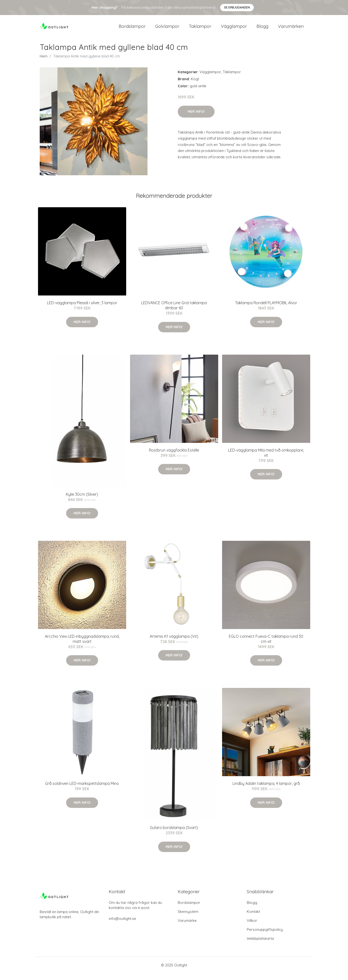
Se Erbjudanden (237, 7)
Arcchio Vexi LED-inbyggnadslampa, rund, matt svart (82, 645)
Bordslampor (132, 29)
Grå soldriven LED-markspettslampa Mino (82, 790)
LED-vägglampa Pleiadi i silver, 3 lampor (82, 309)
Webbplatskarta (260, 945)
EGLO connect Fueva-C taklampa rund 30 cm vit (266, 645)
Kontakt (253, 918)
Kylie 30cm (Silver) (82, 501)
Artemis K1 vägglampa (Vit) (174, 643)
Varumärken (291, 29)
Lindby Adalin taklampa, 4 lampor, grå (266, 790)
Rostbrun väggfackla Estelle (174, 456)
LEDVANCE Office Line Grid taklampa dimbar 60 (174, 312)
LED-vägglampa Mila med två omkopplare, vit (266, 459)
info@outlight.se (122, 925)
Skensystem (188, 918)
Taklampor (200, 29)
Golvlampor (167, 29)
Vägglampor (234, 29)
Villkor (252, 927)
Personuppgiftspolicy (265, 936)
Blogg (262, 29)
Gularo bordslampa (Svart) (174, 834)
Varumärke (187, 927)
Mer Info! (196, 118)
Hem (44, 63)
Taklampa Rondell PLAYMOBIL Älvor (266, 309)
